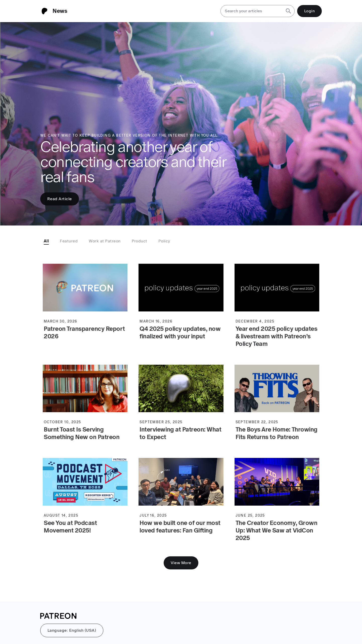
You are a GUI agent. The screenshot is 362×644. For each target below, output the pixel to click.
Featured (69, 241)
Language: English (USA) (72, 630)
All (46, 241)
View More (181, 563)
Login (309, 11)
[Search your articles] (252, 11)
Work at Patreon (105, 241)
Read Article (60, 199)
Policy (164, 241)
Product (140, 241)
